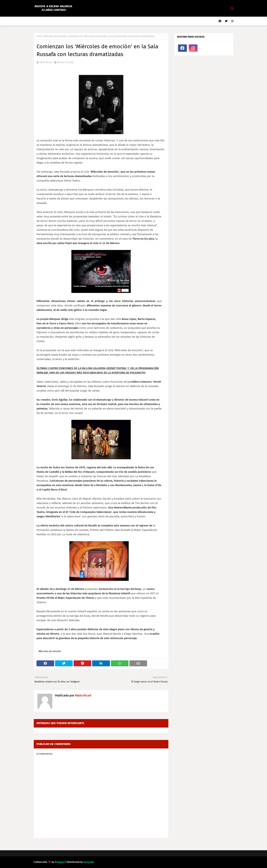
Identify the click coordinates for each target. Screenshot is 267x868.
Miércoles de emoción (55, 36)
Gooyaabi (89, 862)
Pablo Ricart (46, 62)
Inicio (39, 36)
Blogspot (60, 862)
